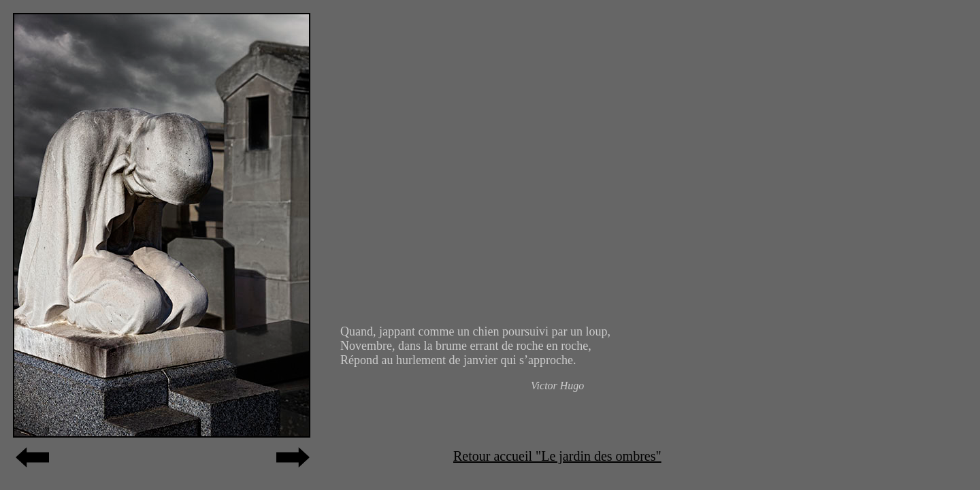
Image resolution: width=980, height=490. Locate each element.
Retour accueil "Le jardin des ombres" (557, 456)
